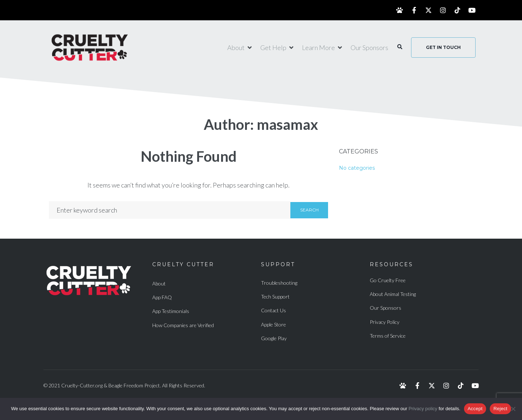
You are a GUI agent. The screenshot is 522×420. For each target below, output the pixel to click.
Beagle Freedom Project (134, 385)
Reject (500, 409)
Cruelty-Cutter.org (82, 385)
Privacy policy (423, 409)
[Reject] (513, 409)
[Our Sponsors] (369, 48)
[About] (240, 48)
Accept (475, 409)
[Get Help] (277, 48)
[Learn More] (323, 48)
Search (309, 210)
